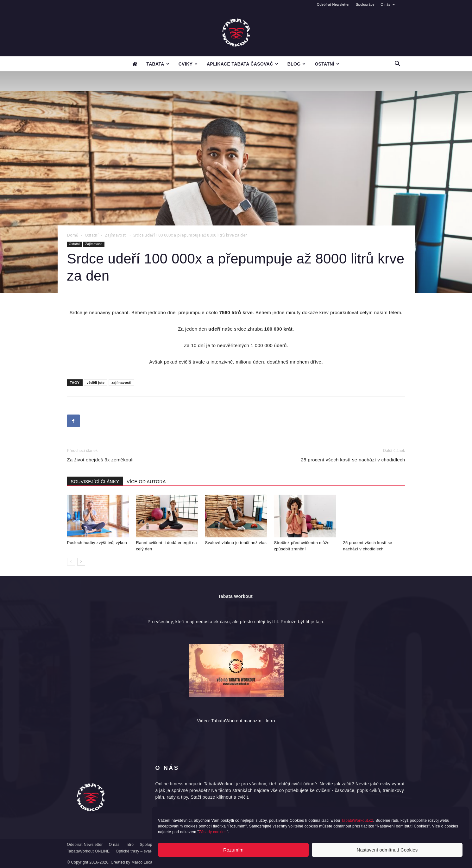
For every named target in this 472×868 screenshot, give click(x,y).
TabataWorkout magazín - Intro (243, 721)
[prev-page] (71, 562)
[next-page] (81, 562)
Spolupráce (365, 4)
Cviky (188, 64)
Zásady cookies (213, 832)
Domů (73, 235)
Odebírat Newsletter (333, 4)
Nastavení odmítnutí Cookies (387, 850)
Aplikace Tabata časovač (242, 64)
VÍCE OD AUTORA (146, 482)
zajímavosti (121, 383)
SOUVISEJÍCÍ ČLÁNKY (95, 482)
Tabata (158, 64)
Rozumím (233, 850)
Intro (130, 845)
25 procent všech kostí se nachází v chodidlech (353, 460)
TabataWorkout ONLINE (88, 851)
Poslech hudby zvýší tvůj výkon (97, 543)
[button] (398, 64)
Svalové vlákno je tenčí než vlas (236, 543)
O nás (388, 4)
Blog (297, 64)
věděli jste (96, 383)
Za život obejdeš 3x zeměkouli (100, 460)
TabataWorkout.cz (357, 820)
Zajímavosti (116, 235)
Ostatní (327, 64)
